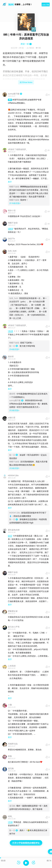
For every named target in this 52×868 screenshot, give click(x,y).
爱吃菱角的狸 (14, 530)
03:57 (10, 536)
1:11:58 (10, 822)
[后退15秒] (19, 863)
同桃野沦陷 (13, 744)
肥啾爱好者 (13, 611)
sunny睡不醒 (15, 94)
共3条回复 (14, 410)
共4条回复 (14, 349)
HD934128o (13, 475)
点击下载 (46, 4)
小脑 (10, 705)
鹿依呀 (11, 356)
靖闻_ (10, 816)
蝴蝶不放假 (13, 223)
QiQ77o (11, 238)
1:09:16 (10, 229)
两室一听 (25, 44)
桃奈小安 (12, 210)
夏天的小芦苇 (14, 627)
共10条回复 (15, 203)
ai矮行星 (12, 418)
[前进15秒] (34, 863)
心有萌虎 (12, 666)
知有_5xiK (12, 251)
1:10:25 (10, 331)
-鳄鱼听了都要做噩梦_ (17, 149)
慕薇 (10, 756)
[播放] (26, 863)
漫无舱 (11, 768)
